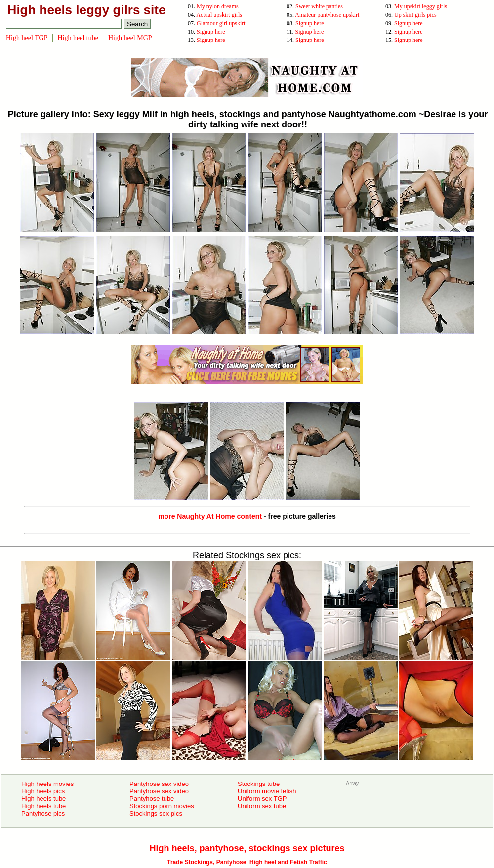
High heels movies (47, 784)
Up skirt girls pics (415, 15)
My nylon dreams (218, 6)
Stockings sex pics (156, 813)
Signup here (310, 23)
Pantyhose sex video (159, 784)
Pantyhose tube (152, 799)
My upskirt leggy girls (421, 6)
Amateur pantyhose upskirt (327, 15)
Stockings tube (259, 784)
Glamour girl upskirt (221, 23)
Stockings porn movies (162, 806)
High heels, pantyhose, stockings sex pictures (247, 848)
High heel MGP (130, 38)
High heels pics (43, 791)
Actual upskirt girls (219, 15)
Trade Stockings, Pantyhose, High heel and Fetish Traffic (247, 862)
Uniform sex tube (262, 806)
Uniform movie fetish (267, 791)
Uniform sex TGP (262, 799)
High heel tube (78, 38)
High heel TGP (27, 38)
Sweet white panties (319, 6)
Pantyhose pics (43, 813)
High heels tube (43, 799)
